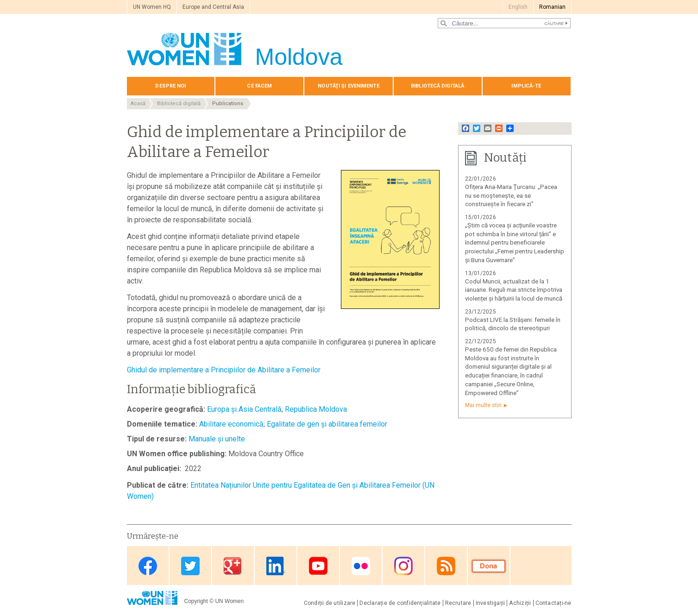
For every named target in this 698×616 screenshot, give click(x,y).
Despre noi (170, 86)
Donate (489, 566)
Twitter (190, 566)
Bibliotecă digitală (437, 86)
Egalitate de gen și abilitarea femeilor (327, 424)
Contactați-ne (553, 603)
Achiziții (520, 603)
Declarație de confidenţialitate (400, 603)
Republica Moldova (316, 409)
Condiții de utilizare (330, 603)
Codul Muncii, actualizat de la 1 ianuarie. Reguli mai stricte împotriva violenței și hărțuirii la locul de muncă (514, 290)
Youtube (318, 566)
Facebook (148, 566)
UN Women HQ (152, 7)
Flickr (361, 566)
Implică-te (526, 86)
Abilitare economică (231, 424)
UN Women (229, 601)
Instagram (403, 566)
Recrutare (458, 603)
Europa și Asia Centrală (244, 409)
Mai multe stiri (483, 405)
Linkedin (276, 566)
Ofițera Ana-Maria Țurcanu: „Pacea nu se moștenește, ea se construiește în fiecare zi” (511, 196)
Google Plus (233, 566)
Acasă (138, 104)
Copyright (196, 601)
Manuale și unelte (217, 439)
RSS (446, 566)
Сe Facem (259, 86)
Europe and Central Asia (213, 7)
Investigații (490, 603)
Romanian (552, 7)
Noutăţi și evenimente (348, 86)
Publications (228, 104)
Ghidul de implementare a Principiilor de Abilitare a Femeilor (224, 370)
